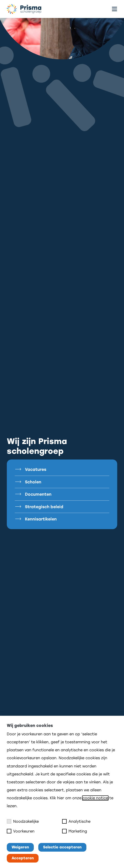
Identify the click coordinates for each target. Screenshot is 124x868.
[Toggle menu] (114, 9)
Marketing (75, 831)
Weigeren (20, 847)
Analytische (76, 821)
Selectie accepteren (62, 847)
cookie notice (95, 798)
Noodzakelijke (23, 821)
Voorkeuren (21, 831)
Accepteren (23, 858)
